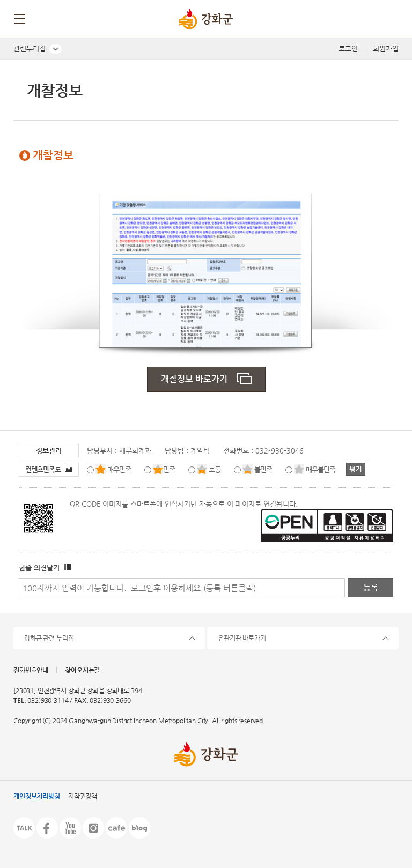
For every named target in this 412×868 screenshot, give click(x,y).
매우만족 (119, 469)
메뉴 (20, 19)
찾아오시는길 (82, 670)
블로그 (139, 828)
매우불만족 (321, 469)
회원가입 (386, 49)
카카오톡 (24, 828)
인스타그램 (93, 828)
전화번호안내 (31, 670)
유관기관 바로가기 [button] (242, 638)
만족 (169, 469)
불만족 (263, 469)
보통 (215, 469)
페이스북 (47, 828)
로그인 (348, 49)
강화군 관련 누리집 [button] (49, 638)
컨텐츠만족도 (49, 469)
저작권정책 (83, 796)
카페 (116, 828)
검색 (389, 19)
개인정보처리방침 (37, 796)
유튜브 (70, 828)
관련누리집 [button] (30, 49)
